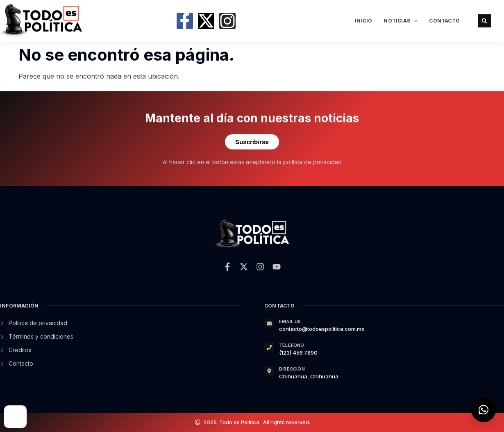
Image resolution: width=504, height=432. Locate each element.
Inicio (363, 21)
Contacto (444, 21)
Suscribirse (252, 142)
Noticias (401, 21)
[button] (484, 21)
